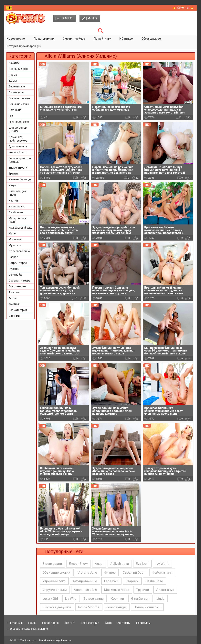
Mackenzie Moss (117, 590)
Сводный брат (134, 572)
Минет (13, 233)
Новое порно (16, 39)
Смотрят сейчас (74, 39)
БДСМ (13, 81)
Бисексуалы (16, 92)
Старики (132, 581)
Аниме (13, 75)
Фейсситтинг (162, 572)
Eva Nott (142, 564)
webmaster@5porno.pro (60, 640)
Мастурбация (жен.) (17, 220)
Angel (99, 564)
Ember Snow (78, 564)
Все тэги (70, 623)
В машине (15, 110)
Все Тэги (14, 316)
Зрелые (13, 173)
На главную (15, 623)
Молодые (15, 239)
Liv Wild (71, 599)
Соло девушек (18, 286)
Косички (117, 599)
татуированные (85, 581)
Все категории (18, 310)
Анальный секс (18, 69)
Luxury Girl (50, 599)
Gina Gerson (140, 599)
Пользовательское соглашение (28, 629)
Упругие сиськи (55, 590)
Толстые (14, 292)
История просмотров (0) (24, 46)
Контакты (124, 623)
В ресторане (52, 564)
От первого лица (19, 251)
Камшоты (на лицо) (17, 193)
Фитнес (110, 572)
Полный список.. (147, 607)
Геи (11, 116)
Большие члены (19, 104)
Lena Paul (111, 581)
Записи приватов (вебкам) (20, 160)
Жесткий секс (17, 152)
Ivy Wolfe (162, 564)
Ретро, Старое (18, 263)
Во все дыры (94, 599)
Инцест (13, 185)
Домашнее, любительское (18, 139)
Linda (160, 599)
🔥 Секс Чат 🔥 (183, 8)
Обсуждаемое (151, 39)
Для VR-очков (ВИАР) (18, 129)
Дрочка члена (18, 146)
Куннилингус (17, 206)
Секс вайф (15, 275)
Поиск (32, 623)
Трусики (143, 590)
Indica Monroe (89, 607)
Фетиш (13, 298)
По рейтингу (102, 39)
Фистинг (14, 304)
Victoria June (87, 572)
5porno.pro (30, 640)
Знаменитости (18, 168)
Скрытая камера (20, 281)
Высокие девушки (57, 607)
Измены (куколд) (20, 179)
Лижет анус (165, 590)
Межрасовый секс (20, 228)
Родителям (143, 623)
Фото (108, 623)
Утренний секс (54, 581)
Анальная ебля (85, 590)
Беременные (17, 86)
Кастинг (14, 201)
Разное (13, 257)
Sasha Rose (154, 581)
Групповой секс (19, 122)
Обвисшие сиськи (56, 572)
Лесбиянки (16, 212)
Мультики (15, 245)
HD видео (126, 39)
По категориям (44, 39)
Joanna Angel (116, 607)
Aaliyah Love (120, 564)
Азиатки (14, 63)
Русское (14, 269)
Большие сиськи (19, 98)
